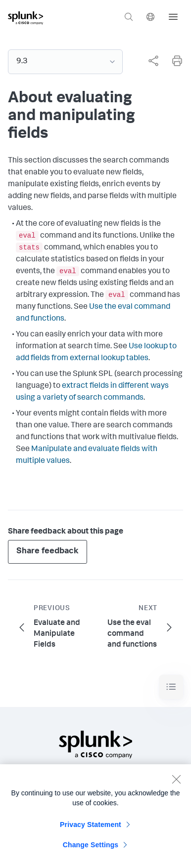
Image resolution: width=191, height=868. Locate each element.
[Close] (176, 782)
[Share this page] (153, 61)
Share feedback (48, 552)
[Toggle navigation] (171, 687)
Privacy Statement (91, 827)
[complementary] (149, 61)
